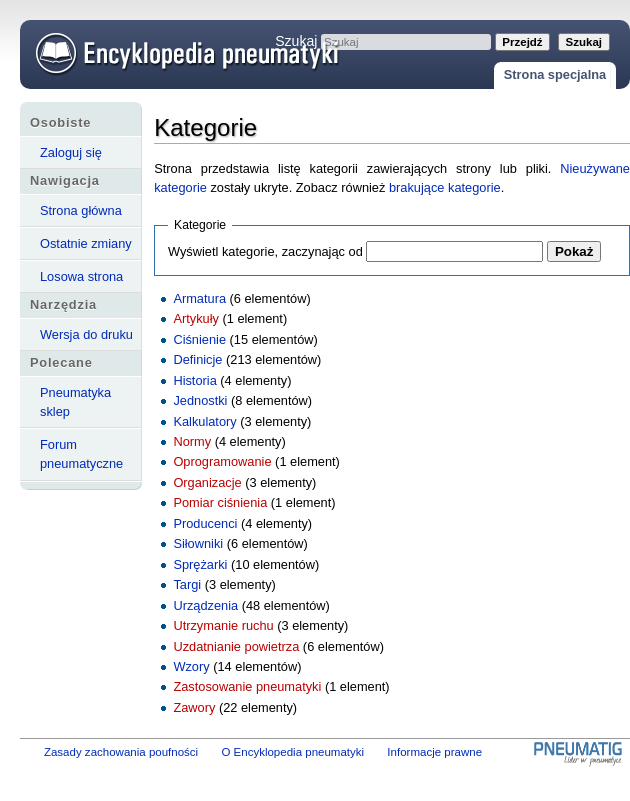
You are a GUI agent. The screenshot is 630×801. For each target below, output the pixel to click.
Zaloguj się (71, 152)
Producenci (205, 523)
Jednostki (200, 400)
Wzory (191, 666)
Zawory (194, 707)
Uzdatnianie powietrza (236, 646)
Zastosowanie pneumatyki (247, 686)
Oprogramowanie (222, 461)
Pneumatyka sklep (75, 402)
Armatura (199, 298)
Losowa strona (81, 276)
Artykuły (196, 318)
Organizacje (207, 482)
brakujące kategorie (445, 187)
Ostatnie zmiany (86, 243)
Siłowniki (198, 543)
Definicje (197, 359)
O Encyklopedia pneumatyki (292, 752)
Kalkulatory (204, 421)
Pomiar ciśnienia (220, 502)
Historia (194, 380)
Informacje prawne (434, 752)
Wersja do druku (86, 334)
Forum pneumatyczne (81, 454)
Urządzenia (205, 605)
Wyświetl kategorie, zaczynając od (265, 251)
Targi (187, 584)
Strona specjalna (555, 74)
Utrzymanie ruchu (223, 625)
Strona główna (81, 210)
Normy (192, 441)
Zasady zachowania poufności (121, 752)
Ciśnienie (199, 339)
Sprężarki (200, 564)
